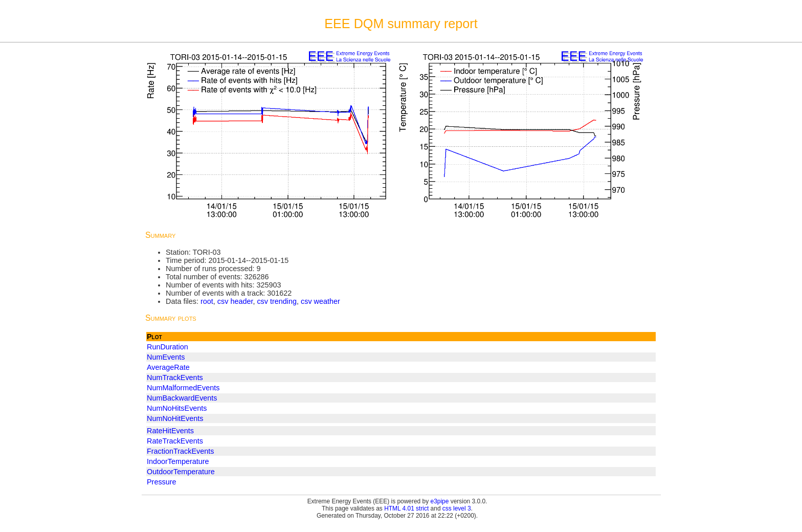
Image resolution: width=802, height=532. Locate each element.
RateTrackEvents (175, 441)
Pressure (162, 482)
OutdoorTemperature (181, 472)
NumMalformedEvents (183, 388)
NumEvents (166, 357)
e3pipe (440, 501)
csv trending (277, 301)
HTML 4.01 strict (406, 508)
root (207, 301)
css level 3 (457, 508)
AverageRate (168, 367)
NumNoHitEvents (175, 418)
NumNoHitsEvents (177, 408)
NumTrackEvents (175, 378)
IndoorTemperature (178, 461)
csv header (235, 301)
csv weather (320, 301)
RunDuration (168, 347)
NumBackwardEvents (182, 398)
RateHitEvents (170, 431)
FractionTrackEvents (180, 451)
